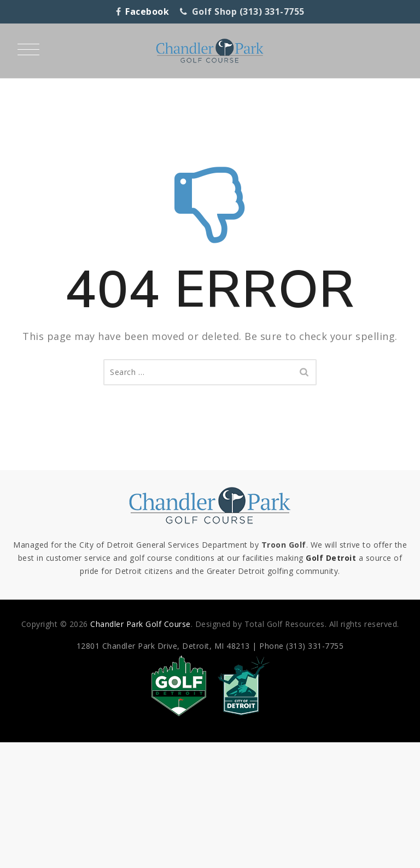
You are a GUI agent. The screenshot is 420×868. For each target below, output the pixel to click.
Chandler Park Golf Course (141, 624)
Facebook (147, 11)
